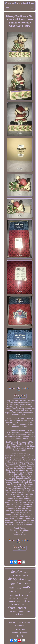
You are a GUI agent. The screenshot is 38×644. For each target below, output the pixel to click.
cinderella (13, 611)
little (23, 605)
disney (13, 579)
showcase (15, 604)
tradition (28, 605)
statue (30, 599)
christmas (16, 575)
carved (12, 601)
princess (21, 592)
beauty (28, 591)
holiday (18, 588)
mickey (19, 595)
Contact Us (20, 626)
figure (23, 579)
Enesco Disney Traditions (20, 622)
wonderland (26, 601)
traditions (23, 583)
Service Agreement (20, 633)
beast (30, 609)
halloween (20, 599)
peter (28, 611)
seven (30, 580)
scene (18, 601)
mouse (13, 591)
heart (11, 588)
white (27, 587)
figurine (16, 571)
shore (12, 608)
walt (25, 598)
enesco (22, 608)
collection (12, 598)
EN (18, 636)
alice (11, 596)
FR (22, 636)
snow (12, 584)
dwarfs (26, 572)
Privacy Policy (20, 629)
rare (28, 595)
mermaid (21, 612)
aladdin (25, 576)
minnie (20, 614)
